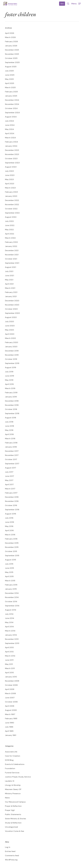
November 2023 (12, 154)
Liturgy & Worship (13, 785)
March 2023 (10, 188)
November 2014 (12, 597)
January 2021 (11, 296)
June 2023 (10, 175)
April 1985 (9, 731)
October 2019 (11, 359)
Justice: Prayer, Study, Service (18, 777)
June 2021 (9, 276)
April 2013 (9, 647)
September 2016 (12, 510)
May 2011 (9, 664)
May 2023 (9, 179)
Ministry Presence (13, 794)
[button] (76, 4)
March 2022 (10, 238)
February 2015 (11, 585)
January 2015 (11, 589)
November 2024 (12, 104)
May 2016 (9, 526)
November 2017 (12, 455)
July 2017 (9, 472)
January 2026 (11, 46)
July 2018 (9, 422)
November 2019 (12, 355)
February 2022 (11, 242)
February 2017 (11, 493)
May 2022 (9, 230)
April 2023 (10, 184)
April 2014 (9, 627)
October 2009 (11, 685)
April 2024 (10, 133)
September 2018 (12, 413)
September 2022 (12, 213)
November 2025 (12, 54)
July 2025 (9, 71)
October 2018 (11, 409)
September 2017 (12, 464)
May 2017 (9, 480)
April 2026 (10, 33)
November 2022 (12, 204)
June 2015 (9, 568)
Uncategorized (11, 827)
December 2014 (12, 593)
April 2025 (10, 83)
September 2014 (12, 606)
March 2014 (10, 631)
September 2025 (12, 62)
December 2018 (12, 401)
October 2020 (11, 309)
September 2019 (12, 363)
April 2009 (10, 689)
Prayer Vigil (10, 810)
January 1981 (11, 735)
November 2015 (12, 547)
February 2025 (11, 92)
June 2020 (10, 326)
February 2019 (11, 393)
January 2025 (11, 96)
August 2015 (11, 560)
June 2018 (9, 426)
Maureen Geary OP (13, 789)
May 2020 (9, 330)
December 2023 (12, 150)
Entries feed (10, 851)
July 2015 (9, 564)
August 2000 (11, 710)
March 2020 (10, 338)
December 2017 (12, 451)
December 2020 (12, 301)
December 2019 (12, 351)
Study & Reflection (13, 823)
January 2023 (11, 196)
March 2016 (10, 535)
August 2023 (11, 167)
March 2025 (10, 87)
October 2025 (11, 58)
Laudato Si (10, 781)
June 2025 (10, 75)
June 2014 (10, 618)
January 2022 (11, 246)
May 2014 (9, 622)
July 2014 (9, 614)
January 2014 (11, 635)
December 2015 (12, 543)
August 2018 (11, 418)
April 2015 (9, 576)
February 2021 (11, 292)
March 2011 (10, 668)
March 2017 (10, 489)
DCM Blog (9, 760)
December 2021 (12, 250)
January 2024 (11, 146)
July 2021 (9, 271)
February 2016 (11, 539)
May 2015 (9, 572)
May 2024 (9, 129)
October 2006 (11, 702)
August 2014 (11, 610)
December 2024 (12, 100)
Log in (8, 847)
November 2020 (12, 305)
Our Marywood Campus (15, 802)
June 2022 (10, 225)
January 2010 (11, 677)
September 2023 (12, 163)
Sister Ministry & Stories (15, 819)
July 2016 (9, 518)
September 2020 (12, 313)
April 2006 (10, 706)
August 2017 (11, 468)
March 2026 (10, 37)
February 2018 (11, 443)
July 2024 (9, 121)
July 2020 (9, 322)
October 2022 (11, 209)
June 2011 (9, 660)
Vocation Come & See (14, 831)
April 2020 (10, 334)
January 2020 (11, 347)
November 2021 (12, 255)
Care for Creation (13, 756)
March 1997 (10, 714)
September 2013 (12, 643)
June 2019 (9, 376)
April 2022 (10, 234)
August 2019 (11, 367)
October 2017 (11, 459)
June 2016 (9, 522)
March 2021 (10, 288)
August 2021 (11, 267)
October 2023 (11, 159)
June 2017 (9, 476)
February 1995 (11, 719)
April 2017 (9, 484)
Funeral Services (12, 773)
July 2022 (9, 221)
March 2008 (10, 693)
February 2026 (11, 42)
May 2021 (9, 280)
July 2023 (9, 171)
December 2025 (12, 50)
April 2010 (9, 673)
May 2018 (9, 430)
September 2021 (12, 263)
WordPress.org (11, 860)
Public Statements (13, 814)
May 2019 (9, 380)
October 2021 (11, 259)
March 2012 (10, 656)
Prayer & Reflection (13, 806)
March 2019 (10, 388)
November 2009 (12, 681)
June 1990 (9, 723)
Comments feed (12, 856)
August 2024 (11, 117)
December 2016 (12, 497)
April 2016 (9, 530)
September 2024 (12, 113)
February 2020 (11, 342)
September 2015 (12, 556)
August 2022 (11, 217)
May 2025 (9, 79)
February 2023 (11, 192)
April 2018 (9, 434)
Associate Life (11, 752)
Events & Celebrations (15, 764)
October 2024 (11, 108)
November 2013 (12, 639)
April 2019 (9, 384)
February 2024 (11, 142)
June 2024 (10, 125)
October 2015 (11, 551)
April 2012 (9, 652)
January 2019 (11, 397)
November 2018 (12, 405)
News (7, 798)
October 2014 (11, 602)
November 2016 (12, 501)
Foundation (10, 768)
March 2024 (10, 138)
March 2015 (10, 581)
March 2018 (10, 439)
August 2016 (11, 514)
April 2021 (9, 284)
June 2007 (10, 698)
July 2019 (9, 372)
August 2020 (11, 317)
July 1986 (9, 727)
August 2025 (11, 67)
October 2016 (11, 505)
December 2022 (12, 200)
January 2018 (11, 447)
